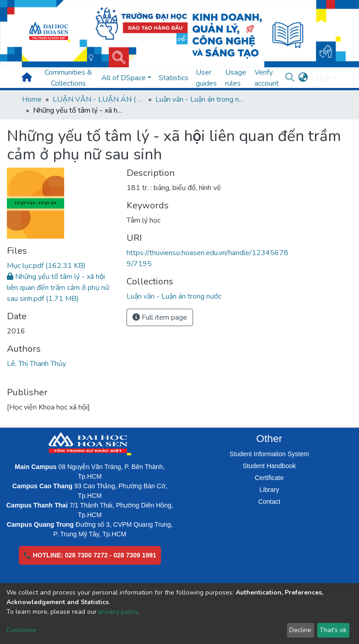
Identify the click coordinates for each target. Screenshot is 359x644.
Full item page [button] (160, 317)
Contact (269, 502)
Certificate (269, 478)
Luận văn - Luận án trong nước (201, 99)
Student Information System (269, 454)
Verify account (267, 78)
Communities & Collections (68, 78)
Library (269, 490)
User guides (206, 78)
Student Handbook (269, 466)
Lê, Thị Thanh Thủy (36, 364)
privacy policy (118, 612)
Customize (21, 630)
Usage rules (236, 78)
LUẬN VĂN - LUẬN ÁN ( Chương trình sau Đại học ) (99, 99)
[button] (303, 78)
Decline (300, 630)
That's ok (333, 630)
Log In (321, 78)
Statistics (174, 78)
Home (32, 99)
